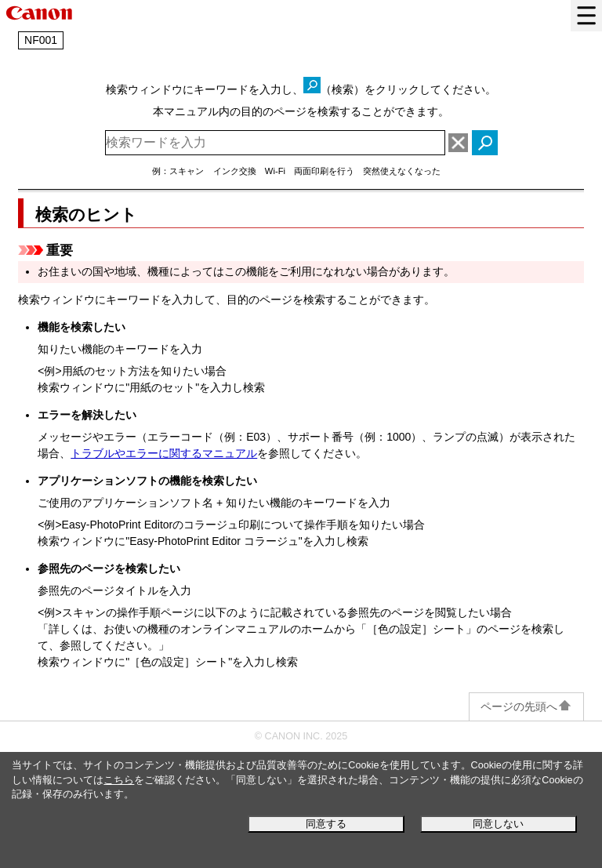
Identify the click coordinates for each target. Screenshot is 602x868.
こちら (119, 780)
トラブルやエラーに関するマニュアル (164, 453)
